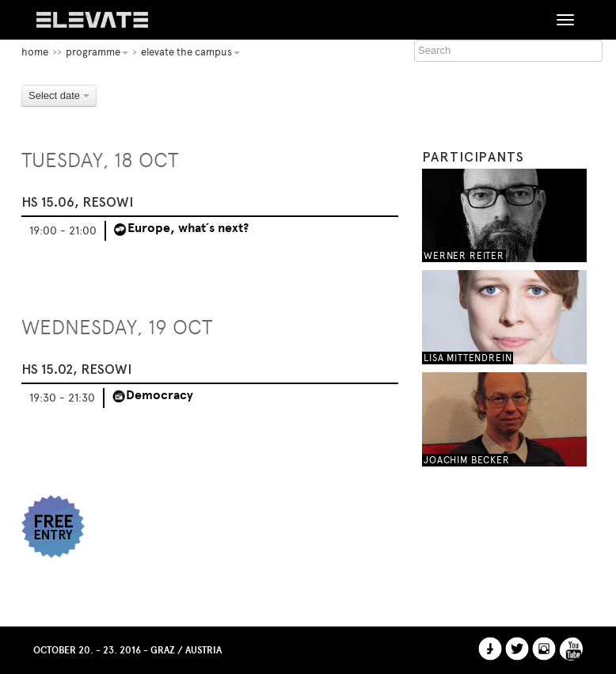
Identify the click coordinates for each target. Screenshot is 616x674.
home (35, 52)
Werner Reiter (464, 256)
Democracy (160, 395)
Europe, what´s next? (188, 228)
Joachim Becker (467, 460)
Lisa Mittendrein (468, 358)
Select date (59, 95)
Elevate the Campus (190, 52)
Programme (97, 52)
